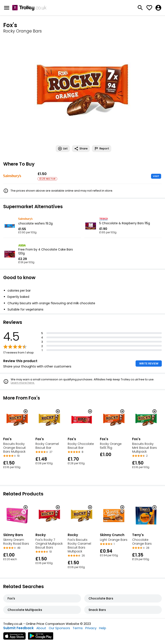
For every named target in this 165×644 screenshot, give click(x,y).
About (41, 628)
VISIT (156, 176)
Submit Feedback (18, 628)
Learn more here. (23, 383)
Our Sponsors (59, 628)
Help (103, 628)
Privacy (91, 628)
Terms (78, 628)
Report (102, 149)
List (63, 149)
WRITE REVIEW (149, 363)
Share (81, 149)
